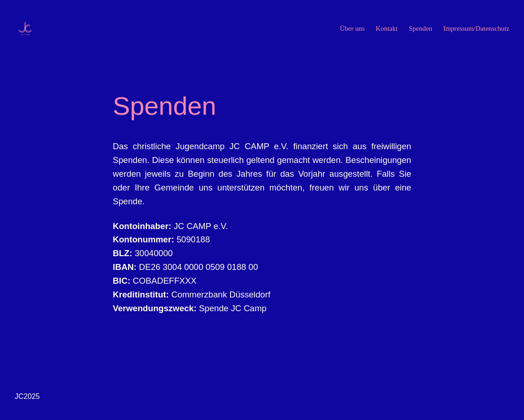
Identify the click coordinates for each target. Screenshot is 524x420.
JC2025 (27, 396)
